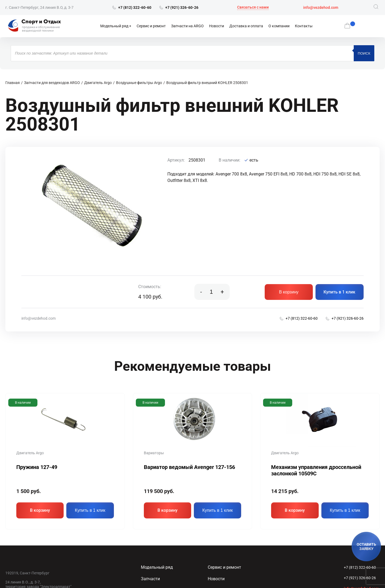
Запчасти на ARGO (187, 26)
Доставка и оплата (246, 26)
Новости (217, 26)
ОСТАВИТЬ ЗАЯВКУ (366, 547)
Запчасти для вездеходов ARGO (52, 83)
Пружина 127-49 (37, 467)
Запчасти (150, 579)
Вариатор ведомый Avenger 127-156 (189, 467)
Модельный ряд (114, 26)
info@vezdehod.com (321, 7)
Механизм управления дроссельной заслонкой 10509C (316, 470)
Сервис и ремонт (151, 26)
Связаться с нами (253, 7)
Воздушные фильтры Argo (139, 83)
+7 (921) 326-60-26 (360, 578)
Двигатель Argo (98, 83)
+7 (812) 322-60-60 (360, 567)
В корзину (289, 292)
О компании (279, 26)
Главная (13, 83)
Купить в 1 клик (339, 292)
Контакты (304, 26)
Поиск (364, 53)
